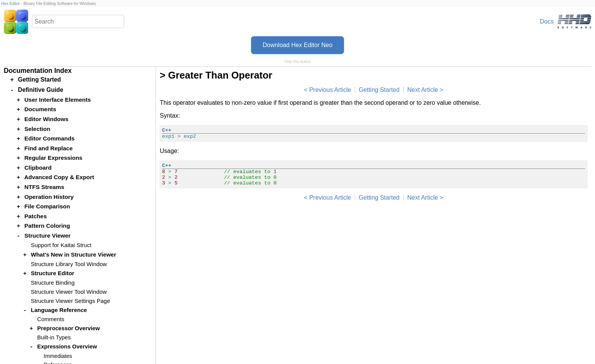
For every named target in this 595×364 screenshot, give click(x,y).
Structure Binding (53, 283)
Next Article (423, 90)
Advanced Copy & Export (59, 177)
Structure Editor (53, 273)
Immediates (58, 356)
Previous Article (330, 90)
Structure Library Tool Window (69, 264)
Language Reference (59, 310)
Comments (51, 319)
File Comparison (47, 206)
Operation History (49, 197)
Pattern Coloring (47, 226)
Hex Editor (10, 3)
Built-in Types (54, 337)
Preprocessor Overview (68, 328)
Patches (35, 216)
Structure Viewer (47, 236)
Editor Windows (46, 119)
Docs (547, 21)
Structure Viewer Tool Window (69, 292)
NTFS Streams (44, 187)
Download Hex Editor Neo (297, 45)
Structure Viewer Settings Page (70, 301)
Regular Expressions (53, 158)
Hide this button (297, 62)
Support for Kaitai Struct (61, 245)
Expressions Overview (67, 347)
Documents (40, 109)
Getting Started (379, 90)
